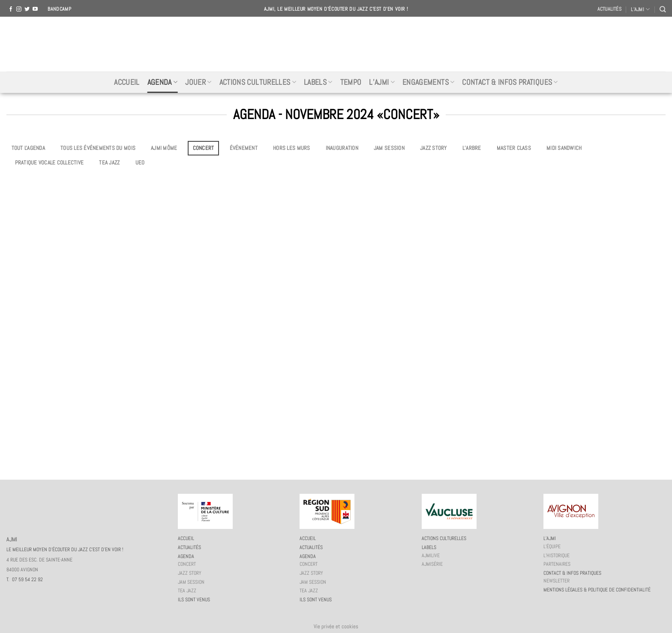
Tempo (351, 82)
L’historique (556, 555)
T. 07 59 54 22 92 (25, 579)
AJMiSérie (432, 564)
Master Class (514, 148)
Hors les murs (291, 148)
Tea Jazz (109, 163)
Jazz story (433, 148)
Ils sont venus (194, 600)
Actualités (609, 9)
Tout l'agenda (28, 148)
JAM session (389, 148)
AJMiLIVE (431, 555)
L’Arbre (472, 148)
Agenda (163, 82)
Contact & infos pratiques (510, 82)
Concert (204, 148)
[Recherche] (663, 9)
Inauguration (342, 148)
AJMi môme (164, 148)
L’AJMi (382, 82)
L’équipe (552, 546)
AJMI (336, 44)
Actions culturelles (258, 82)
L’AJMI (640, 9)
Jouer (198, 82)
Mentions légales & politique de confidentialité (597, 590)
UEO (140, 163)
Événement (244, 148)
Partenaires (557, 564)
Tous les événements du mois (98, 148)
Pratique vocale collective (49, 163)
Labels (318, 82)
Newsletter (556, 581)
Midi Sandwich (564, 148)
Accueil (127, 82)
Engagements (428, 82)
